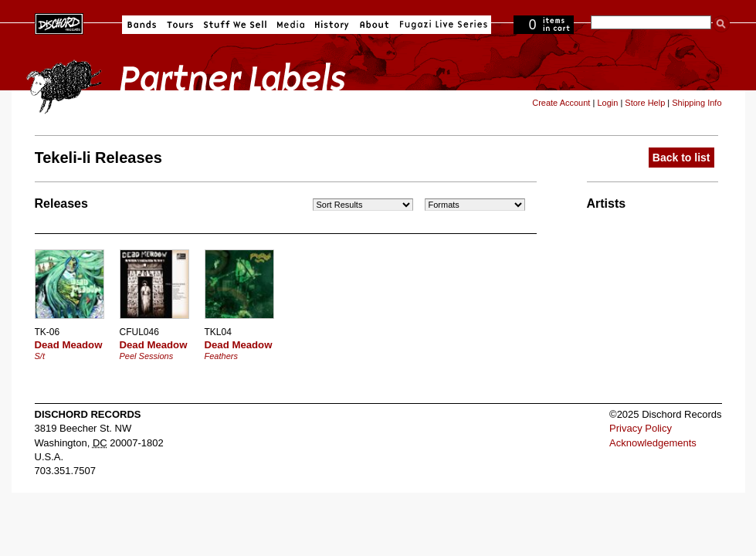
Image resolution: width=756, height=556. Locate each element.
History (332, 25)
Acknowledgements (653, 443)
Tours (180, 25)
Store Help (645, 103)
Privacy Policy (641, 428)
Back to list (681, 158)
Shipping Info (697, 103)
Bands (142, 25)
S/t (40, 356)
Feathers (221, 356)
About (374, 25)
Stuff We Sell (235, 25)
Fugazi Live (442, 25)
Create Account (561, 103)
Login (607, 103)
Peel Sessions (147, 356)
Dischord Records (59, 22)
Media (291, 25)
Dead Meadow (69, 345)
